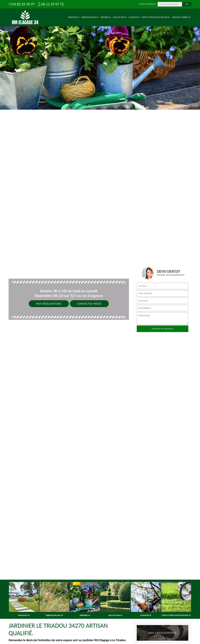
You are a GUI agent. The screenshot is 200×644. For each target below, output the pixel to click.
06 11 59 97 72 (51, 4)
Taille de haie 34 (120, 17)
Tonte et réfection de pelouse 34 (156, 17)
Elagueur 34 (134, 17)
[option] (100, 55)
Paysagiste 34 (74, 17)
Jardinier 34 (106, 17)
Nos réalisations (49, 304)
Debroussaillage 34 (90, 17)
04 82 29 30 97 (22, 4)
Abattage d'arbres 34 (181, 17)
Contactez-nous (89, 304)
